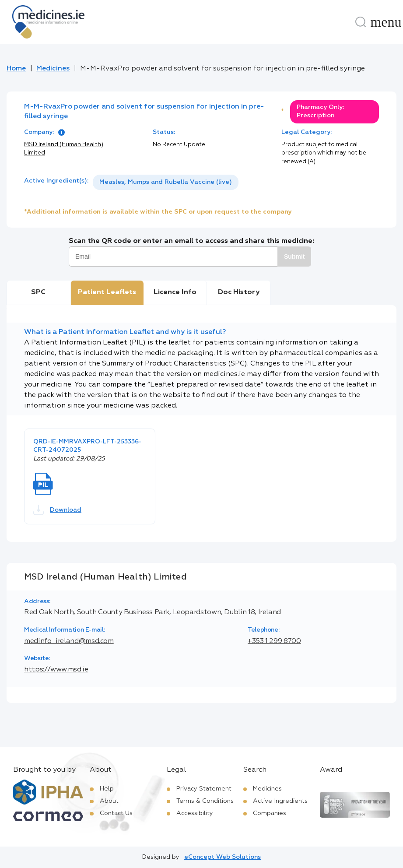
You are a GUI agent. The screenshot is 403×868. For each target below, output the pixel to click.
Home (16, 69)
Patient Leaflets (107, 292)
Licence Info (175, 292)
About (109, 801)
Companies (270, 813)
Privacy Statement (204, 789)
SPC (38, 292)
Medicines (53, 69)
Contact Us (116, 813)
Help (107, 789)
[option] (166, 182)
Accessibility (195, 813)
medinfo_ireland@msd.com (69, 641)
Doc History (239, 292)
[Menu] (386, 22)
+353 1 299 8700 (274, 641)
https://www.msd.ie (56, 670)
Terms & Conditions (205, 801)
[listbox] (166, 182)
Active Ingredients (280, 801)
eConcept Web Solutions (223, 857)
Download (57, 510)
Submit (294, 257)
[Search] (361, 22)
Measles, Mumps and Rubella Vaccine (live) (166, 182)
